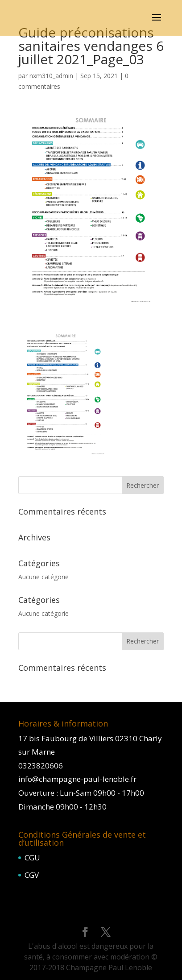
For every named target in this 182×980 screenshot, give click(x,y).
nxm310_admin (51, 76)
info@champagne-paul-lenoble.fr (77, 779)
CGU (32, 857)
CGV (32, 875)
